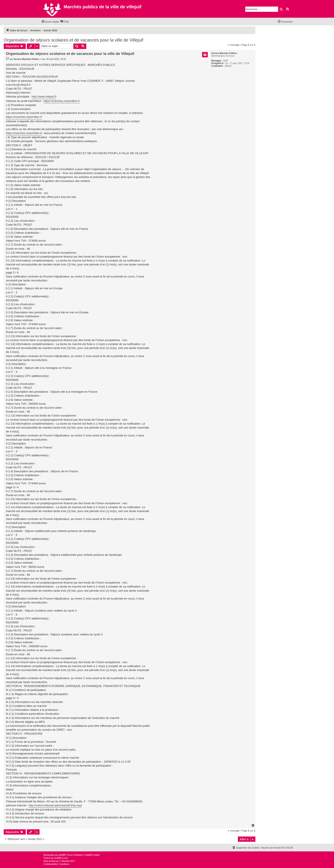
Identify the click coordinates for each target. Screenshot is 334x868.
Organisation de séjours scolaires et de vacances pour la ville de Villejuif (74, 40)
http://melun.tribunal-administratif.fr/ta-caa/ (55, 805)
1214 (225, 61)
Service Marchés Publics (224, 53)
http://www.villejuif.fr (44, 97)
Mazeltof (66, 861)
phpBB (61, 855)
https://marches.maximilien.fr (61, 101)
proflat (52, 861)
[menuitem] (64, 22)
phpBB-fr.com (61, 858)
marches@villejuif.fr (18, 85)
